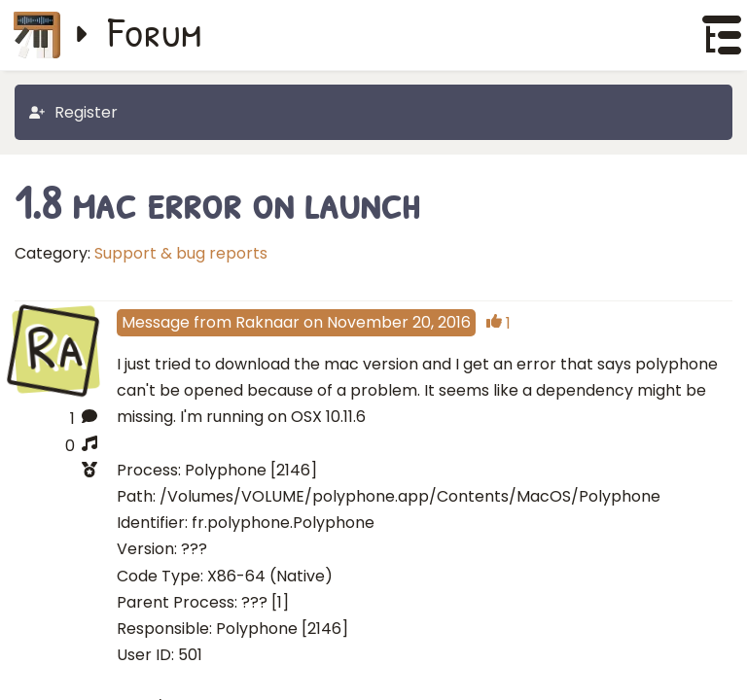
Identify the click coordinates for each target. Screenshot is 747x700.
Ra (56, 348)
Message (156, 322)
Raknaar (267, 322)
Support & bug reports (181, 253)
